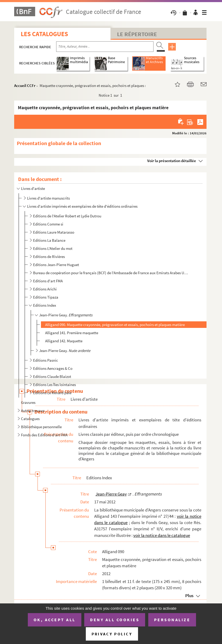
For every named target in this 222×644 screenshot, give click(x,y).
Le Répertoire (137, 34)
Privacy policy (112, 634)
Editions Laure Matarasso (54, 232)
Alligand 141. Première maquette (72, 333)
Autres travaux (33, 411)
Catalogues (30, 419)
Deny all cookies (115, 620)
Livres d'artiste (33, 188)
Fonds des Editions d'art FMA (44, 435)
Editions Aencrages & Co (53, 368)
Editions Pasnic (46, 360)
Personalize (172, 620)
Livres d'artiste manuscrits (48, 198)
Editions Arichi (45, 289)
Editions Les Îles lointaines (54, 385)
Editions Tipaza (46, 297)
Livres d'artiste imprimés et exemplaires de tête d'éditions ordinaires (82, 206)
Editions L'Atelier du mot (53, 248)
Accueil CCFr (25, 86)
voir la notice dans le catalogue (162, 535)
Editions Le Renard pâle (52, 393)
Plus (189, 596)
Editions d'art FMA (48, 281)
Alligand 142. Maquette (64, 341)
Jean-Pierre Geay (111, 494)
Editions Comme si (48, 224)
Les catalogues (44, 34)
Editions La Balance (49, 240)
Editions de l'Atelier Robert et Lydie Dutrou (67, 216)
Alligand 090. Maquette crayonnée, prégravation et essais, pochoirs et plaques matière (115, 325)
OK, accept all (55, 620)
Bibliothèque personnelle (41, 427)
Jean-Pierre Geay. (66, 315)
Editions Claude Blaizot (52, 376)
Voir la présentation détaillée (172, 161)
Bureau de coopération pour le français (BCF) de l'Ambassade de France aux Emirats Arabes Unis (111, 273)
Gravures (28, 402)
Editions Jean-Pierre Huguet (56, 265)
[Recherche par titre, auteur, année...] (105, 47)
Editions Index (45, 305)
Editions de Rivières (49, 257)
